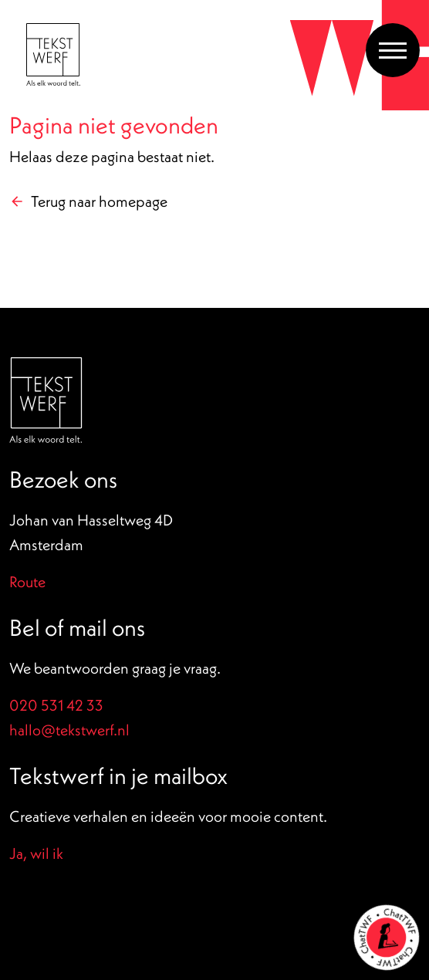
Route (27, 581)
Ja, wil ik (36, 853)
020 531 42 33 (56, 705)
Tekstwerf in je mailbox (118, 776)
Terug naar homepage (99, 201)
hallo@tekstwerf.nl (69, 730)
